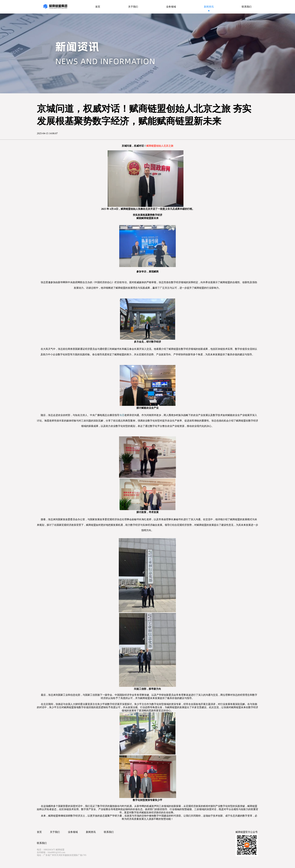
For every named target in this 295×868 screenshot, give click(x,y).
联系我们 (109, 832)
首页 (39, 832)
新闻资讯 (91, 832)
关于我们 (55, 832)
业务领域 (73, 832)
